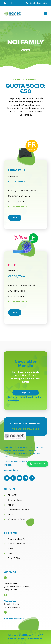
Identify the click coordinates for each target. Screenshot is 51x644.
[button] (45, 14)
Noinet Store (10, 601)
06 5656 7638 (11, 584)
